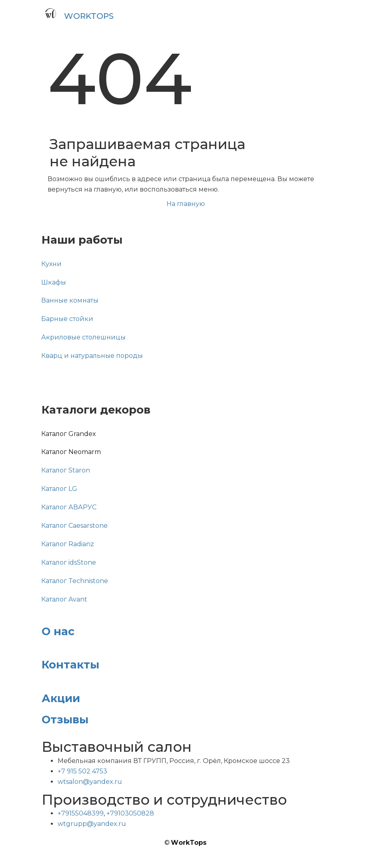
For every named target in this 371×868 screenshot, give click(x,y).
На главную (186, 204)
